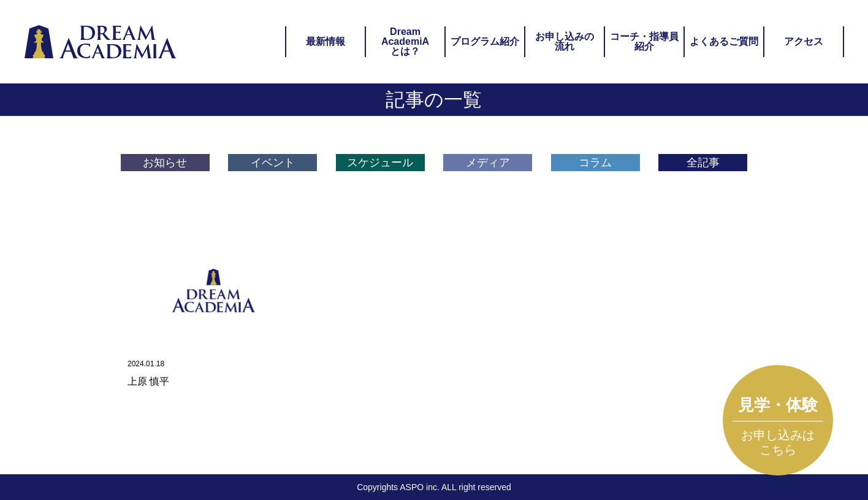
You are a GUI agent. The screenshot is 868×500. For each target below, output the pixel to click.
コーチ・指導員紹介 (644, 41)
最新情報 (325, 41)
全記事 (703, 163)
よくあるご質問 (724, 41)
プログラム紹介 (485, 41)
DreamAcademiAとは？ (405, 41)
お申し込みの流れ (565, 41)
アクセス (804, 41)
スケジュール (380, 163)
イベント (273, 163)
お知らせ (165, 163)
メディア (488, 163)
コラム (595, 163)
